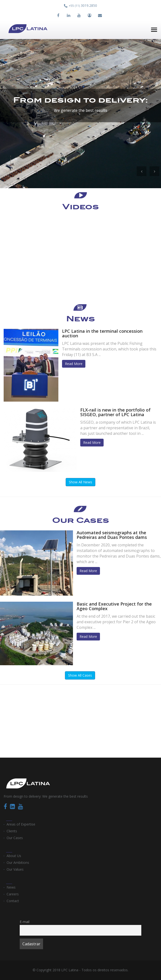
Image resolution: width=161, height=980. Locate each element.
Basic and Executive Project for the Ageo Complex (114, 606)
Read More (74, 364)
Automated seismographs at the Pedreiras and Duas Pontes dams (112, 535)
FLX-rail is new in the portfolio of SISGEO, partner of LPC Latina (115, 412)
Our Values (15, 869)
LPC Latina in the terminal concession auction (102, 333)
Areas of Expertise (21, 824)
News (11, 887)
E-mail (25, 922)
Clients (12, 831)
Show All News (80, 482)
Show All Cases (80, 675)
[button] (142, 171)
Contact (13, 901)
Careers (13, 894)
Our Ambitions (18, 863)
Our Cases (15, 838)
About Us (14, 856)
